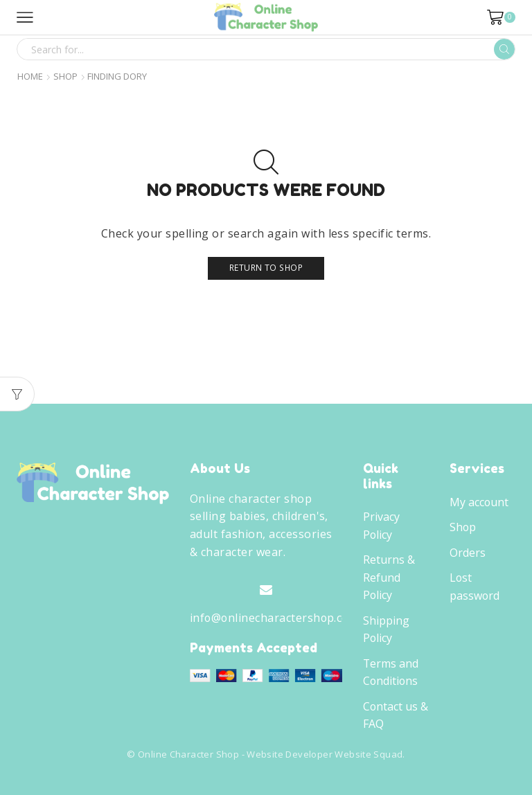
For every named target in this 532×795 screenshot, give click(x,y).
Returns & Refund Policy (389, 577)
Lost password (475, 587)
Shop (65, 77)
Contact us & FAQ (396, 715)
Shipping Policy (386, 629)
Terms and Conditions (391, 672)
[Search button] (504, 49)
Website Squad (369, 754)
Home (30, 77)
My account (479, 502)
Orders (468, 553)
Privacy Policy (381, 526)
